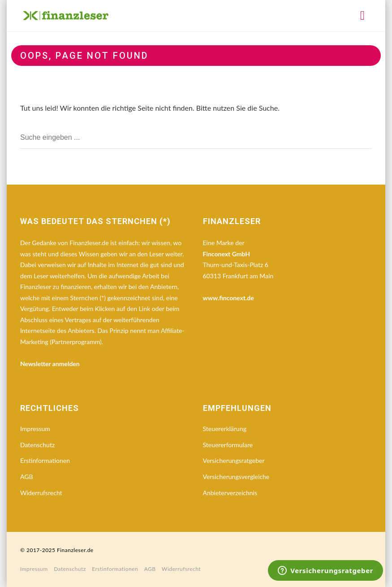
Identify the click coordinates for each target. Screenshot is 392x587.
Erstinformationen (45, 460)
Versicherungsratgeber (234, 460)
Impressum (35, 429)
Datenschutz (37, 445)
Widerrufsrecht (41, 493)
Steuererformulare (228, 445)
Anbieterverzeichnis (230, 493)
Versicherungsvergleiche (236, 477)
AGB (27, 477)
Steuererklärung (225, 429)
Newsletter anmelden (50, 364)
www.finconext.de (228, 298)
